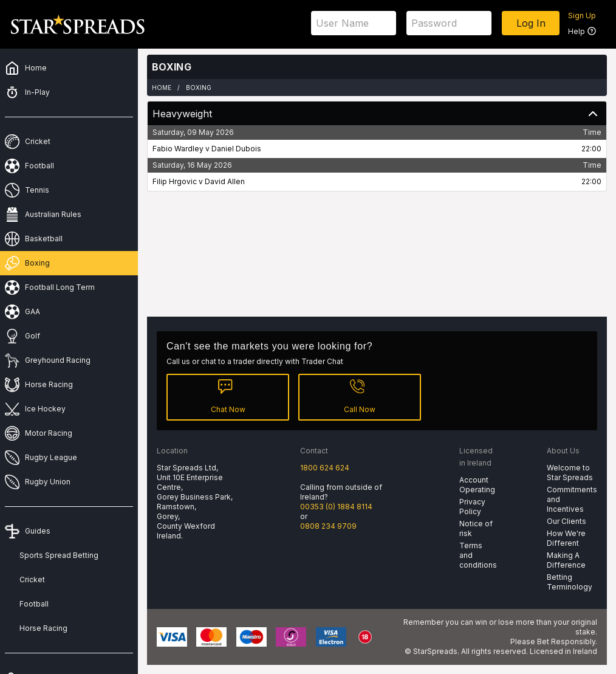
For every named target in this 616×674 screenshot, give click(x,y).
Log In (531, 23)
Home (162, 88)
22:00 (591, 149)
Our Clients (566, 521)
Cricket (32, 579)
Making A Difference (566, 560)
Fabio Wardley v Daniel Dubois (207, 149)
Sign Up (582, 15)
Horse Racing (43, 628)
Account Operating (477, 485)
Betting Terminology (570, 582)
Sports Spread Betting (59, 555)
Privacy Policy (472, 507)
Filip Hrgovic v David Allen (199, 181)
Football (34, 604)
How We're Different (566, 538)
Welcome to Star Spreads (570, 473)
